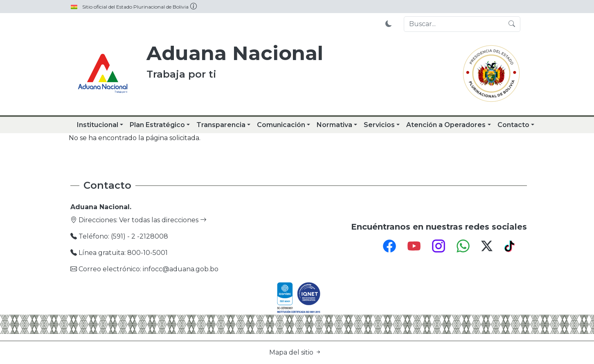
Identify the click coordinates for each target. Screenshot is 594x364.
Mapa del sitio (295, 352)
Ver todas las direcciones (163, 220)
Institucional (98, 125)
